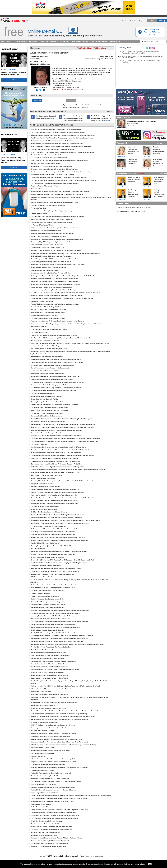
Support (141, 21)
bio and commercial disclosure (71, 90)
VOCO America (45, 64)
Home (118, 21)
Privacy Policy (84, 856)
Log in (152, 21)
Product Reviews (102, 41)
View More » (160, 143)
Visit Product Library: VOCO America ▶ (92, 48)
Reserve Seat (132, 126)
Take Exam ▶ (71, 101)
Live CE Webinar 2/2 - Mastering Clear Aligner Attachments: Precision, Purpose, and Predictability (140, 52)
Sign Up (162, 21)
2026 (94, 59)
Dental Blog (33, 41)
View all (129, 48)
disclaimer (57, 90)
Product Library (88, 41)
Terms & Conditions (97, 856)
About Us (125, 21)
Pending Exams (115, 41)
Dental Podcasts (21, 41)
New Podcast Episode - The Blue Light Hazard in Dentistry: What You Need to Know (142, 57)
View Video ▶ (37, 101)
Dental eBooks (76, 41)
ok (150, 864)
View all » (110, 111)
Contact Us (133, 21)
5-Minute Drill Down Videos (49, 41)
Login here (84, 107)
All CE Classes (6, 41)
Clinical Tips (64, 41)
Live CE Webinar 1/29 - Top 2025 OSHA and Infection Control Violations (141, 61)
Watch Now (14, 80)
